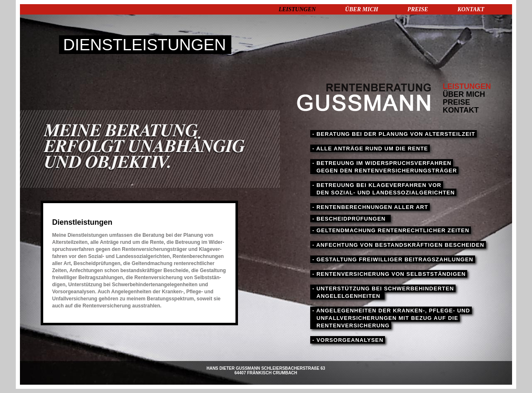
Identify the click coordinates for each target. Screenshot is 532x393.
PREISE (418, 9)
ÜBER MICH (362, 9)
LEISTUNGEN (297, 9)
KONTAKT (471, 9)
